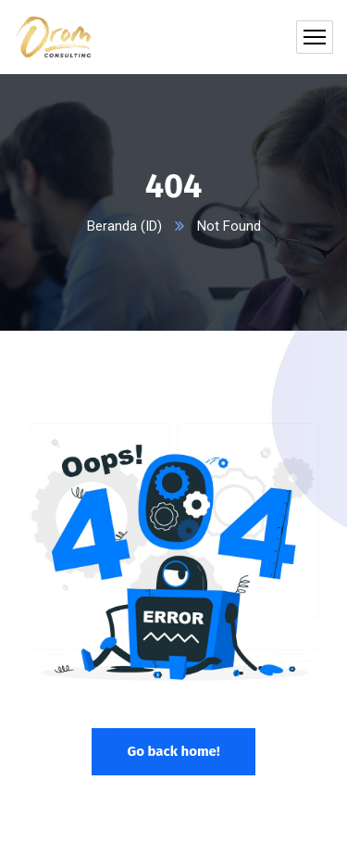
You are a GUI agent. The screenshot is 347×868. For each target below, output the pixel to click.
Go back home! (173, 751)
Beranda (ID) (124, 226)
